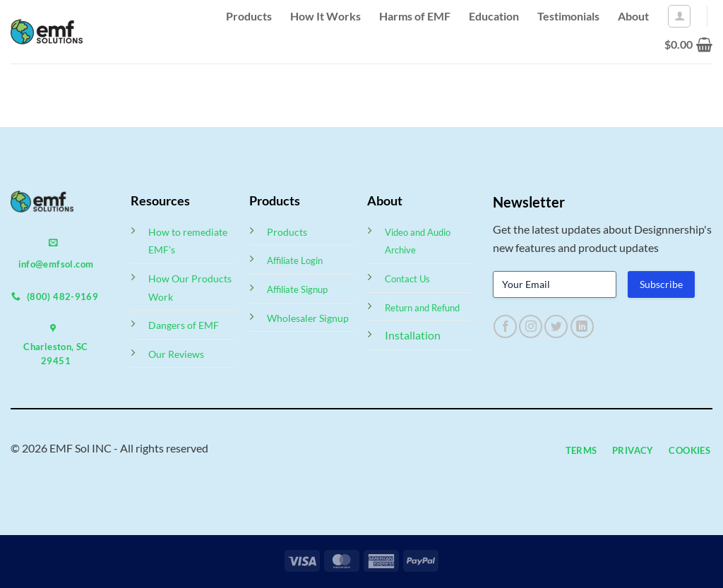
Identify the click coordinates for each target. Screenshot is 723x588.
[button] (679, 16)
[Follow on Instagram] (531, 326)
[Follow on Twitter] (556, 326)
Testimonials (568, 16)
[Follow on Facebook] (505, 326)
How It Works (325, 16)
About (633, 16)
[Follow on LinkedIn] (582, 326)
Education (494, 16)
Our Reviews (176, 354)
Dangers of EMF (184, 325)
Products (249, 16)
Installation (413, 335)
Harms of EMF (415, 16)
